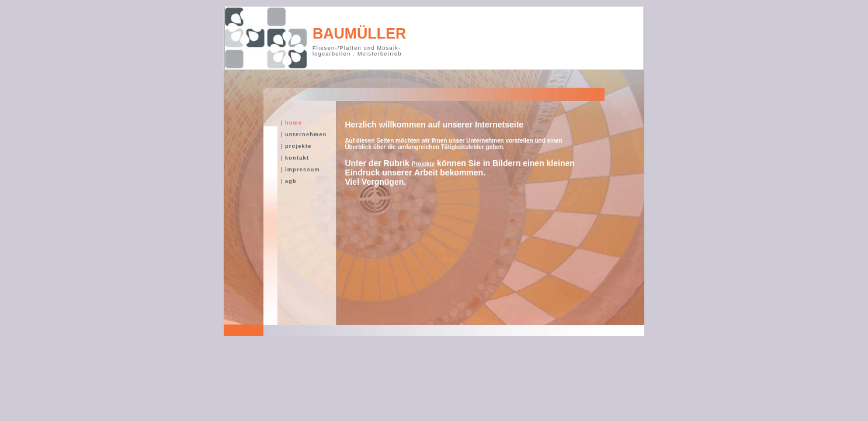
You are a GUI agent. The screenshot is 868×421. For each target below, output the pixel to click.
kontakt (296, 158)
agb (290, 181)
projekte (297, 146)
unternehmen (305, 134)
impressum (301, 170)
